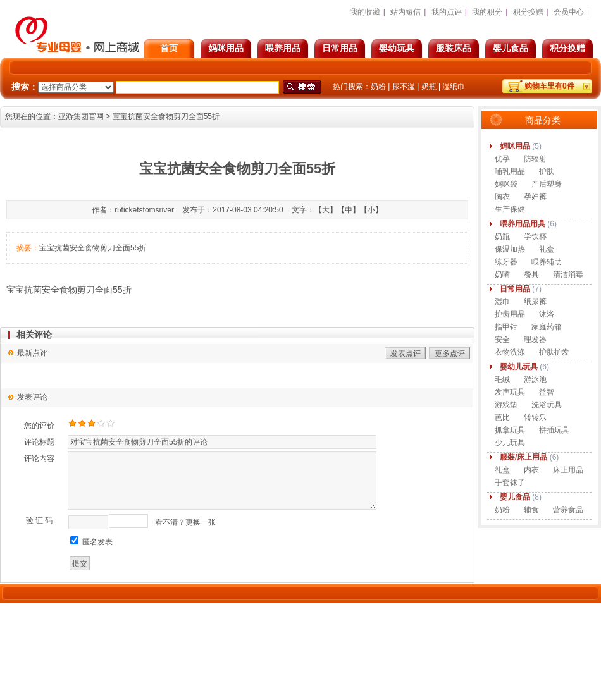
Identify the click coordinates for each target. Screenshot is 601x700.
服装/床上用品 (524, 457)
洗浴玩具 (547, 405)
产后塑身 (547, 184)
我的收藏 (365, 12)
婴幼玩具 (397, 48)
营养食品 (568, 510)
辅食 (531, 510)
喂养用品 (283, 48)
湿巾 (502, 302)
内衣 (531, 470)
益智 (547, 392)
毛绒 (502, 379)
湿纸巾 (454, 87)
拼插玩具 (554, 430)
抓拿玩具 (510, 430)
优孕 (502, 159)
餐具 (531, 274)
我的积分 (487, 12)
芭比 (502, 417)
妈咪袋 (506, 184)
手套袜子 (510, 482)
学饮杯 (535, 236)
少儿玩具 (510, 443)
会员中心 (569, 12)
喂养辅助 (547, 262)
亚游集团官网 (81, 116)
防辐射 (535, 159)
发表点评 (406, 353)
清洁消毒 (568, 274)
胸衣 (502, 197)
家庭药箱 (547, 327)
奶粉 (378, 87)
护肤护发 (554, 352)
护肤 (547, 171)
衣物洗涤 (510, 352)
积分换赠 (567, 48)
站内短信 (406, 12)
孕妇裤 (535, 197)
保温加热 (510, 249)
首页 (169, 48)
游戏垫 (506, 405)
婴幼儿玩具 (519, 367)
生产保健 (510, 209)
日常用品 (340, 48)
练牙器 (506, 262)
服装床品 (454, 48)
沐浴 (547, 314)
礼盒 (547, 249)
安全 (502, 340)
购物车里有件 (549, 86)
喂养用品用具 (523, 224)
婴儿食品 (511, 48)
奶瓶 (429, 87)
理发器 (535, 340)
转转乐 (535, 417)
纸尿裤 (535, 302)
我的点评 (447, 12)
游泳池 (535, 379)
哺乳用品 (510, 171)
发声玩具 (510, 392)
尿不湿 (404, 87)
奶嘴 (502, 274)
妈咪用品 (226, 48)
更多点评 (450, 353)
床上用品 (568, 470)
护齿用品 (510, 314)
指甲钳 (506, 327)
